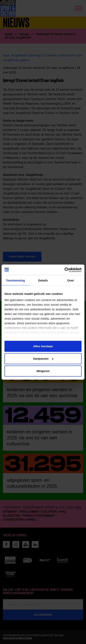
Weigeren (43, 371)
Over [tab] (71, 280)
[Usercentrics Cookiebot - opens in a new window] (64, 270)
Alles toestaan (43, 346)
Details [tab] (43, 280)
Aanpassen (43, 359)
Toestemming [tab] (15, 280)
